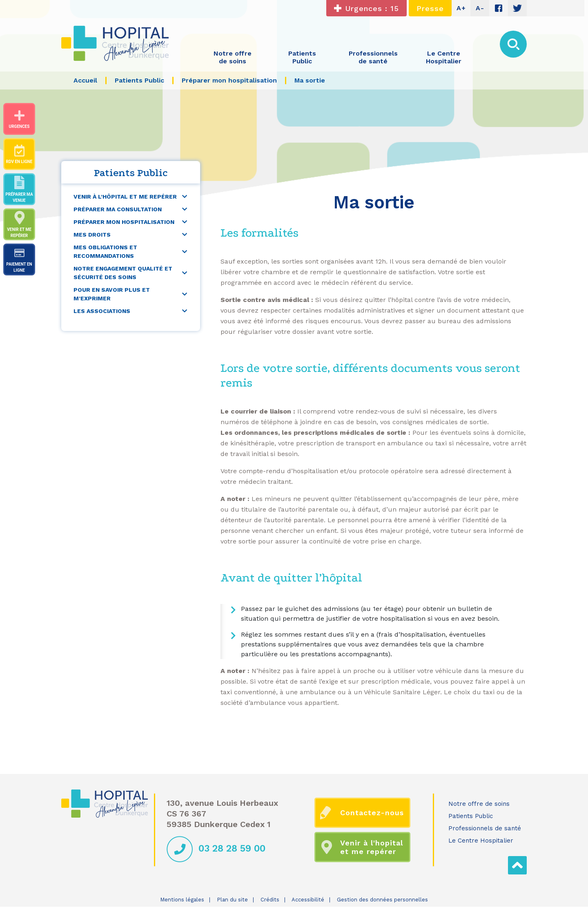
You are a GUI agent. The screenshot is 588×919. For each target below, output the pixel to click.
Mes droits (92, 235)
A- (480, 8)
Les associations (102, 311)
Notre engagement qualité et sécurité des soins (123, 273)
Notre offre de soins (479, 804)
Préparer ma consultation (118, 209)
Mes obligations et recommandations (105, 252)
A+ (461, 8)
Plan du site (232, 900)
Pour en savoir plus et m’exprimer (112, 294)
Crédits (270, 900)
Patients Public (471, 816)
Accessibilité (308, 900)
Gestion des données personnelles (382, 900)
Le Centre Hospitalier (481, 841)
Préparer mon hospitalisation (124, 222)
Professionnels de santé (485, 828)
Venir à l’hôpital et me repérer (125, 197)
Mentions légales (182, 900)
